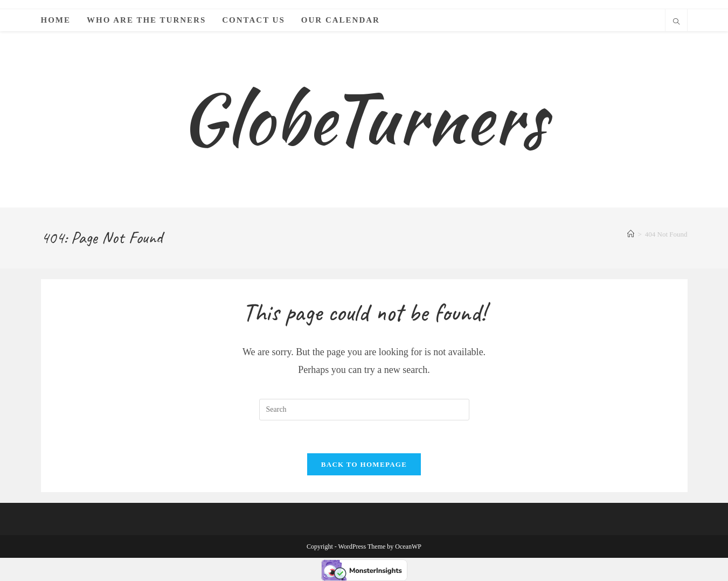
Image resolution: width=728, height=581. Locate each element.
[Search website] (676, 23)
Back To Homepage (364, 464)
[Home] (631, 234)
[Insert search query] (364, 410)
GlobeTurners (364, 119)
